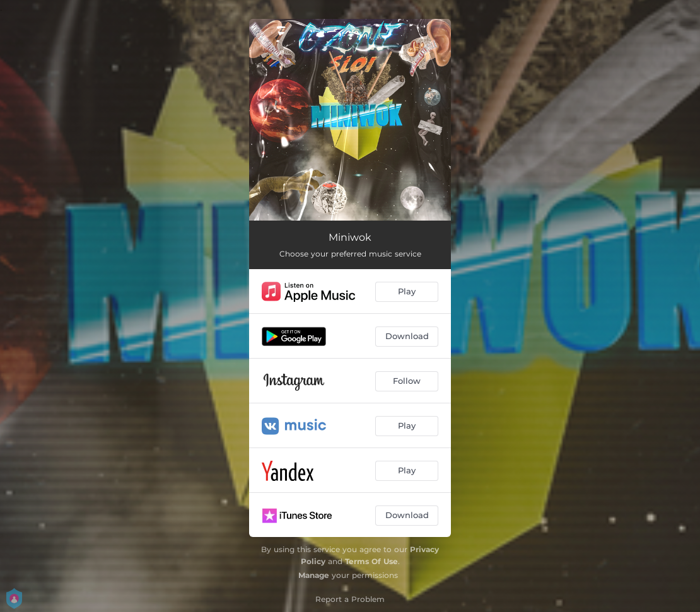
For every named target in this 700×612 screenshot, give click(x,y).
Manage (314, 575)
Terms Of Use (371, 561)
